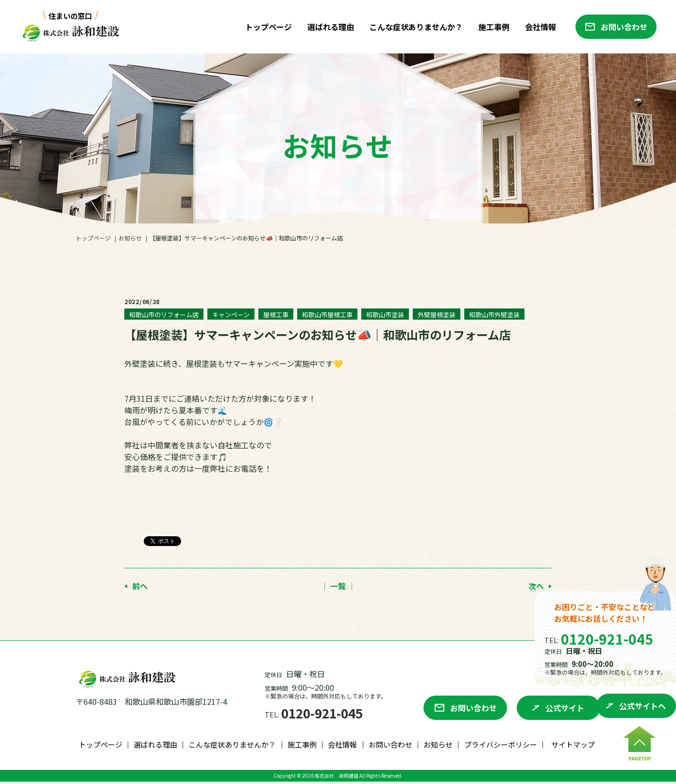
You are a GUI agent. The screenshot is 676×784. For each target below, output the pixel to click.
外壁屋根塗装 (437, 315)
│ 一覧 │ (338, 586)
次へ (536, 586)
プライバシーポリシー (501, 747)
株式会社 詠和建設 (337, 778)
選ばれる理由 (328, 27)
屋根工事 (276, 315)
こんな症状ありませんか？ (414, 27)
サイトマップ (573, 747)
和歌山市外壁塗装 (494, 315)
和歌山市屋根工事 (327, 315)
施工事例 (491, 27)
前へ (140, 586)
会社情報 (538, 27)
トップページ (266, 27)
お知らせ (130, 238)
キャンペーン (231, 315)
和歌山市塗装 (385, 315)
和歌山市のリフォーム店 (164, 315)
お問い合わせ (390, 747)
